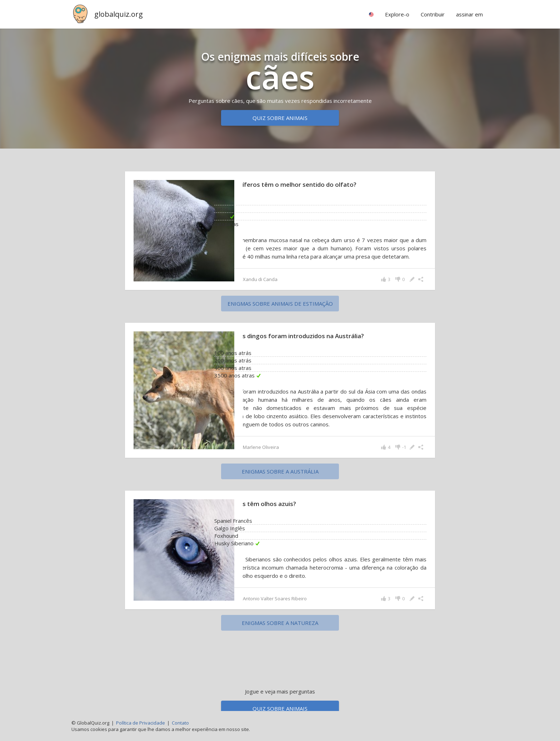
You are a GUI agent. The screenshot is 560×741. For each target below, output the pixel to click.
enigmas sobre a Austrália (280, 480)
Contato (180, 723)
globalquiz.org (119, 14)
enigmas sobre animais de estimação (280, 312)
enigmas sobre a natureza (280, 631)
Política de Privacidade (141, 723)
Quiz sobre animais (280, 118)
